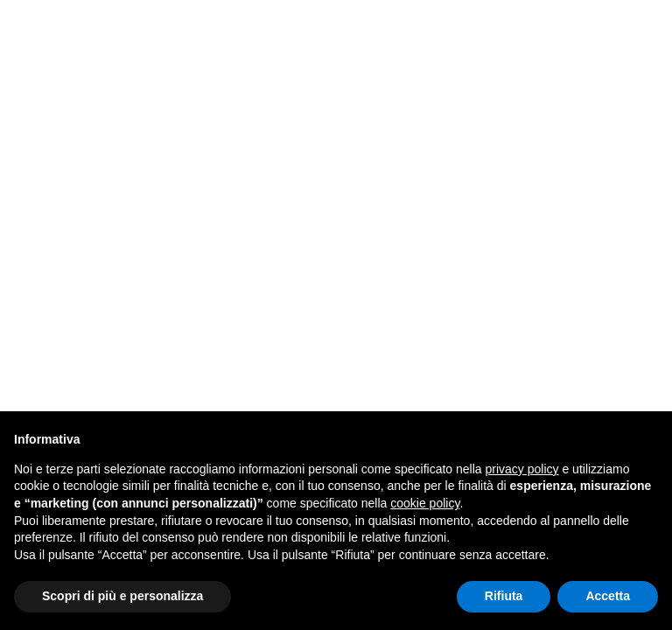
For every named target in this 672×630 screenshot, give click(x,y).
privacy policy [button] (522, 469)
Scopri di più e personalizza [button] (122, 596)
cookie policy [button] (425, 503)
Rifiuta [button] (504, 596)
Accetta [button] (608, 596)
